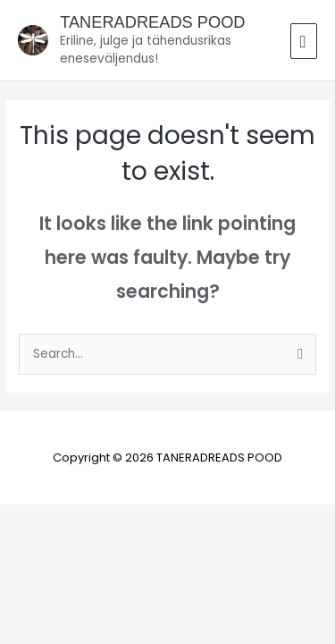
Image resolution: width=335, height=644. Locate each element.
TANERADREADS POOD (152, 22)
